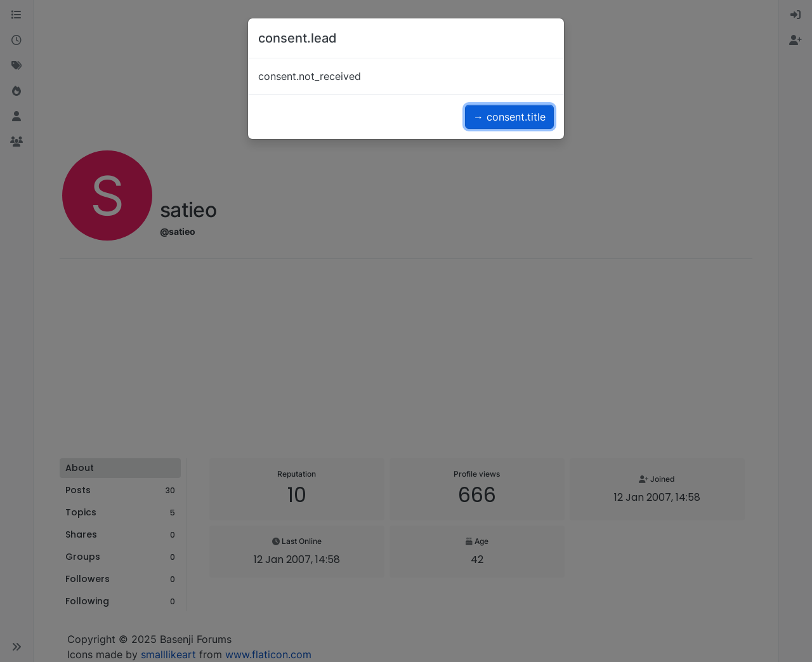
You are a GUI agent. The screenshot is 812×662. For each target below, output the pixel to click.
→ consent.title (509, 117)
